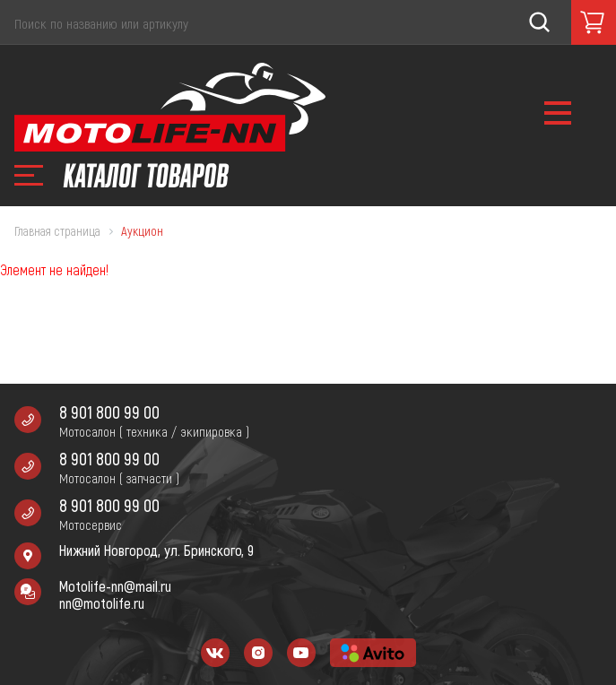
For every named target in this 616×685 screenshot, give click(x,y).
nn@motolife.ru (102, 603)
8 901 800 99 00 (109, 412)
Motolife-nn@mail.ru (115, 586)
